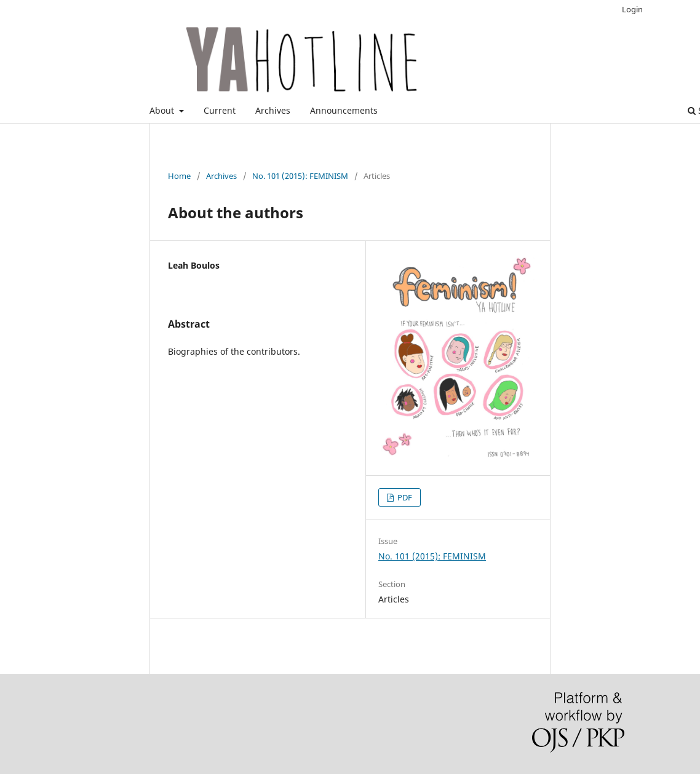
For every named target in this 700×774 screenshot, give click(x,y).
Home (179, 176)
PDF (404, 497)
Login (632, 9)
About (163, 110)
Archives (273, 110)
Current (220, 110)
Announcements (344, 110)
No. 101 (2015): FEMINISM (300, 176)
